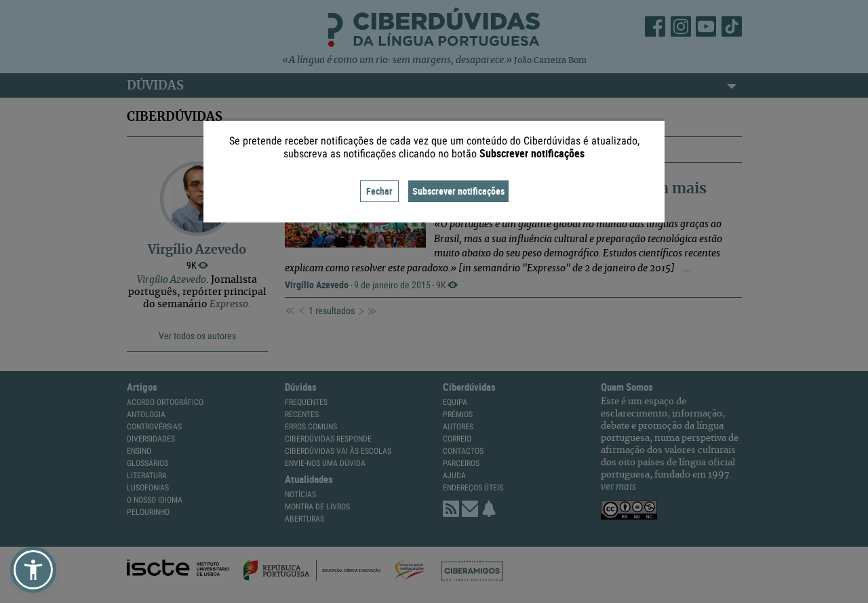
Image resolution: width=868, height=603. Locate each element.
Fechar (379, 191)
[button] (33, 570)
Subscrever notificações (458, 191)
